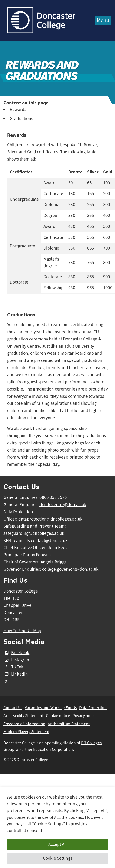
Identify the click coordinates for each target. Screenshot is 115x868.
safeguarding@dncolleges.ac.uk (34, 533)
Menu (103, 20)
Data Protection (93, 708)
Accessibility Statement (23, 716)
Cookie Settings (58, 858)
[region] (57, 828)
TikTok (13, 667)
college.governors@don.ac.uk (70, 569)
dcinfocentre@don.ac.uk (63, 505)
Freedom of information (24, 724)
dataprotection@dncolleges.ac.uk (50, 519)
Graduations (21, 119)
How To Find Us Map (22, 631)
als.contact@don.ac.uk (46, 541)
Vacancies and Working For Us (51, 708)
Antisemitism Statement (69, 724)
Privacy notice (85, 716)
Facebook (16, 653)
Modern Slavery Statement (26, 732)
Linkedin (16, 674)
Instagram (17, 660)
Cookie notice (58, 716)
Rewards (18, 110)
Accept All (57, 844)
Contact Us (13, 708)
